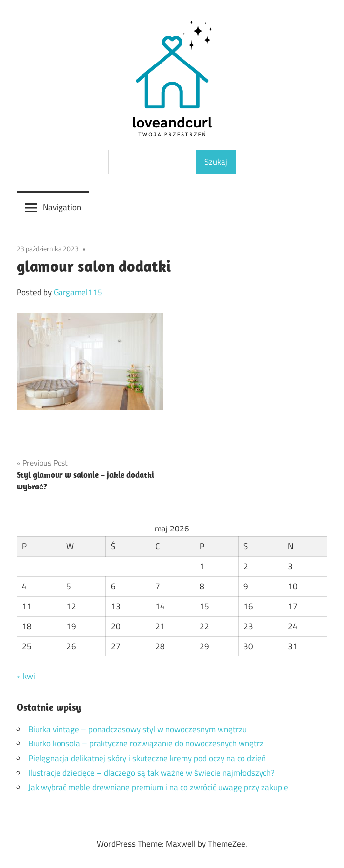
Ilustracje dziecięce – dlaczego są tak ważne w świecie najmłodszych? (152, 773)
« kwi (26, 676)
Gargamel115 (78, 292)
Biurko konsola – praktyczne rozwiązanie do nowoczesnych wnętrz (146, 743)
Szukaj (216, 162)
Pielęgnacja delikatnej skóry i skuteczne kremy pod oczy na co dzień (147, 758)
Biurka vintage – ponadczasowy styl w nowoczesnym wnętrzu (138, 729)
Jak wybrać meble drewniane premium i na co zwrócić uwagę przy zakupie (158, 787)
